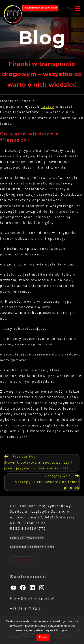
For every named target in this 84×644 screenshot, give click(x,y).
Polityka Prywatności (27, 538)
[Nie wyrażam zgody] (78, 630)
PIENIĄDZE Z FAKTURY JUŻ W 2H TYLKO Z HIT (40, 8)
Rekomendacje (23, 560)
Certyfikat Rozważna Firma (32, 547)
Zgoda (43, 637)
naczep (47, 106)
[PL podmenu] (68, 8)
